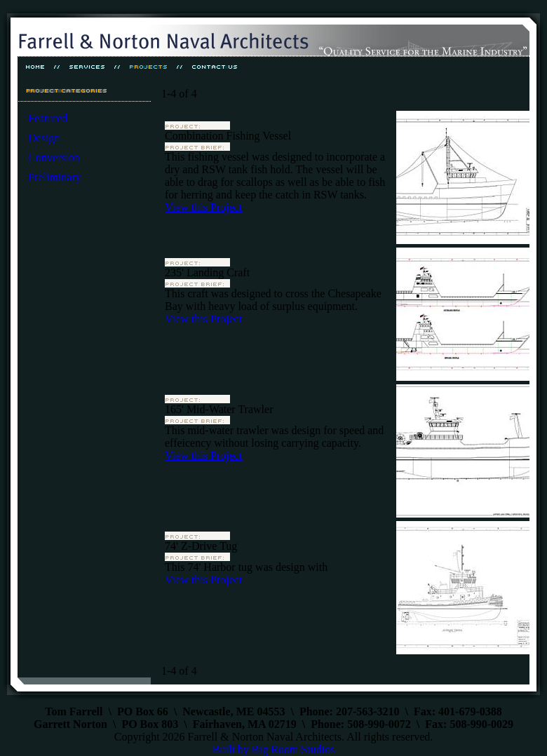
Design (44, 138)
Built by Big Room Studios (273, 749)
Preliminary (55, 177)
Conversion (54, 157)
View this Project (203, 207)
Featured (48, 118)
